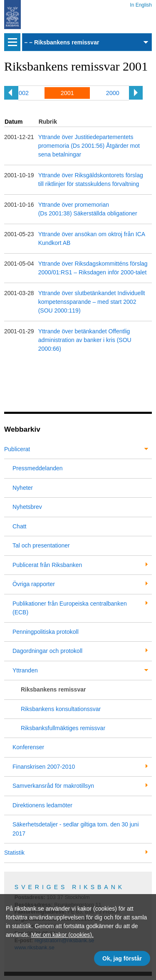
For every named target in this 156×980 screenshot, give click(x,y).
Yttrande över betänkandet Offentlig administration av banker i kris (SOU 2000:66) (85, 340)
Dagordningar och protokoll (47, 651)
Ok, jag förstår (122, 958)
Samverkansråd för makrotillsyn (53, 786)
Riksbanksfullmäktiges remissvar (63, 728)
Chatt (19, 526)
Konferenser (28, 747)
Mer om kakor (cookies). (62, 935)
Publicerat (17, 449)
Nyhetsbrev (27, 507)
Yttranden (25, 670)
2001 (67, 93)
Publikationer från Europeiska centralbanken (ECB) (70, 608)
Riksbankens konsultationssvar (61, 709)
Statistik (14, 853)
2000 (113, 93)
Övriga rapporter (34, 584)
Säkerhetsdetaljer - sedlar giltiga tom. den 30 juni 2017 (76, 829)
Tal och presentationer (41, 545)
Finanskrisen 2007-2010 (44, 767)
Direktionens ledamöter (42, 805)
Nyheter (23, 488)
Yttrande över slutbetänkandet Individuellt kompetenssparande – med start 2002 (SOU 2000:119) (92, 302)
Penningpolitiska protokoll (46, 632)
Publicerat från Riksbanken (47, 565)
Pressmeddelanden (38, 468)
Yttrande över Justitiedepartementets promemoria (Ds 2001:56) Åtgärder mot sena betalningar (89, 146)
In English (141, 4)
